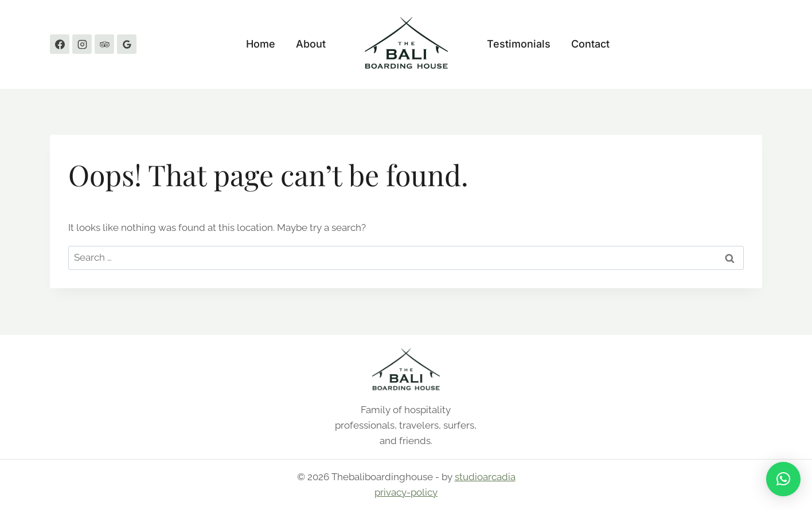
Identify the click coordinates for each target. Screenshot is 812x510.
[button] (783, 479)
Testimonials (519, 44)
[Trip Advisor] (104, 44)
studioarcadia (485, 477)
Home (261, 44)
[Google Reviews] (127, 44)
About (311, 44)
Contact (590, 44)
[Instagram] (82, 44)
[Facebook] (60, 44)
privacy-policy (406, 492)
